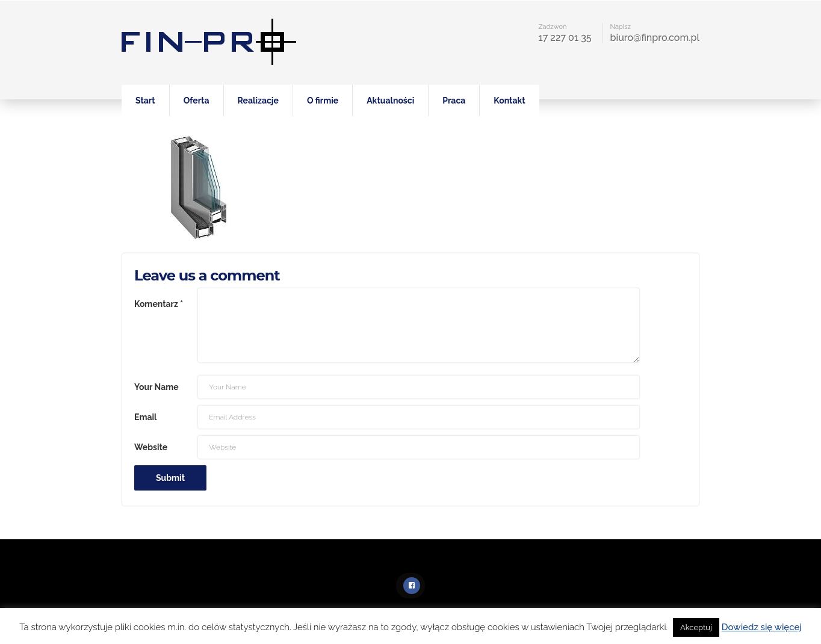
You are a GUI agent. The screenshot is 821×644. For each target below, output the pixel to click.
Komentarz (159, 304)
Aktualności (390, 101)
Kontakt (509, 101)
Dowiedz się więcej (762, 627)
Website (151, 447)
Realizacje (258, 101)
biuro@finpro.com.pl (655, 38)
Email (145, 417)
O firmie (323, 101)
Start (145, 101)
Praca (454, 101)
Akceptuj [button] (696, 627)
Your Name (156, 387)
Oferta (197, 101)
